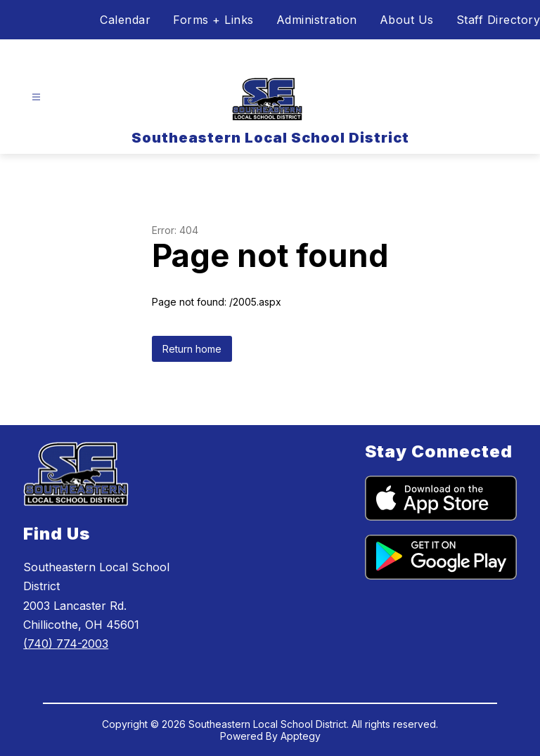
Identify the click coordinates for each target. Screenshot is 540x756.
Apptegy (301, 736)
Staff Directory (499, 20)
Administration (317, 20)
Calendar (125, 20)
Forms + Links (213, 20)
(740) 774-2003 (66, 644)
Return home (192, 349)
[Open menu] (36, 97)
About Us (407, 20)
